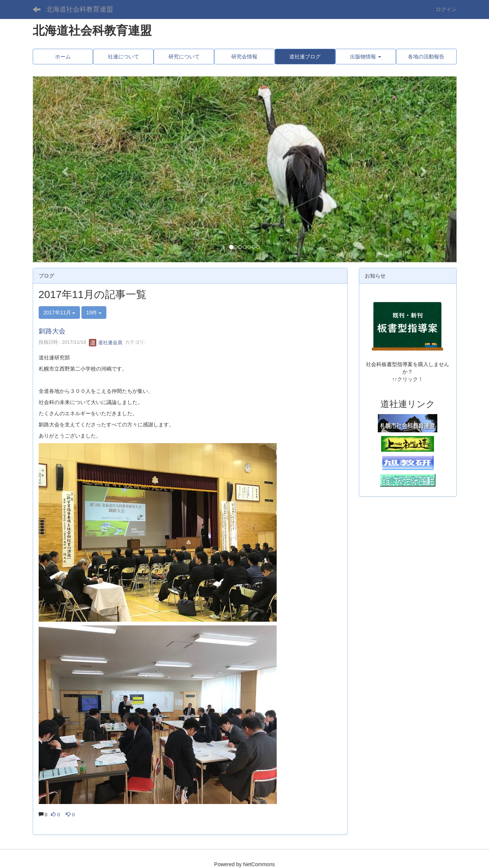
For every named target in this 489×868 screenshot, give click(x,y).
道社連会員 (106, 342)
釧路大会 (52, 331)
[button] (65, 169)
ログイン (446, 9)
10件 (94, 313)
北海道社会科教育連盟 (80, 9)
